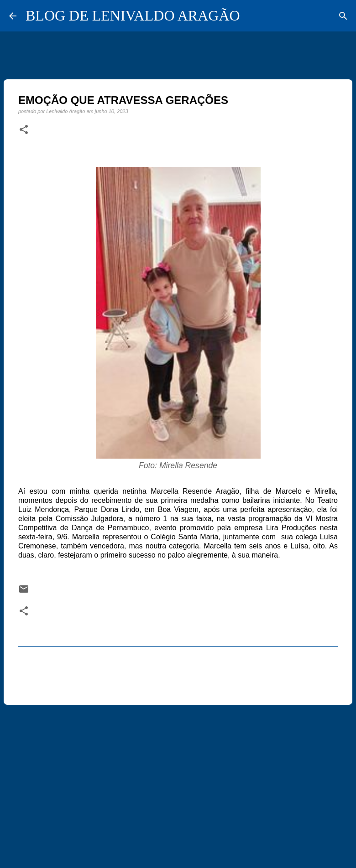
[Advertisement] (178, 782)
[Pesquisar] (343, 16)
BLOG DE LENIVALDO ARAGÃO (133, 15)
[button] (24, 130)
